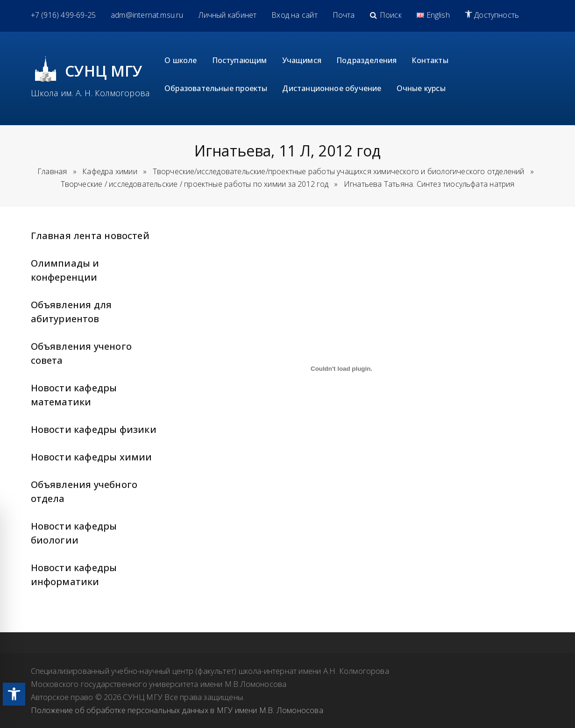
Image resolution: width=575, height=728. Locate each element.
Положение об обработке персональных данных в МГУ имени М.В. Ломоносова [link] (177, 710)
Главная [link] (52, 171)
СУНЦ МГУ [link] (104, 71)
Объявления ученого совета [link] (81, 353)
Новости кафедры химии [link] (92, 457)
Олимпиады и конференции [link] (65, 270)
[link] (14, 694)
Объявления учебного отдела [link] (84, 491)
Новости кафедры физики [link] (94, 429)
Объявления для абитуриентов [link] (71, 312)
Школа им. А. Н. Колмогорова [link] (90, 93)
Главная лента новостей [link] (90, 236)
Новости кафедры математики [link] (74, 395)
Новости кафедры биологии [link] (74, 533)
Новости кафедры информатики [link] (74, 575)
